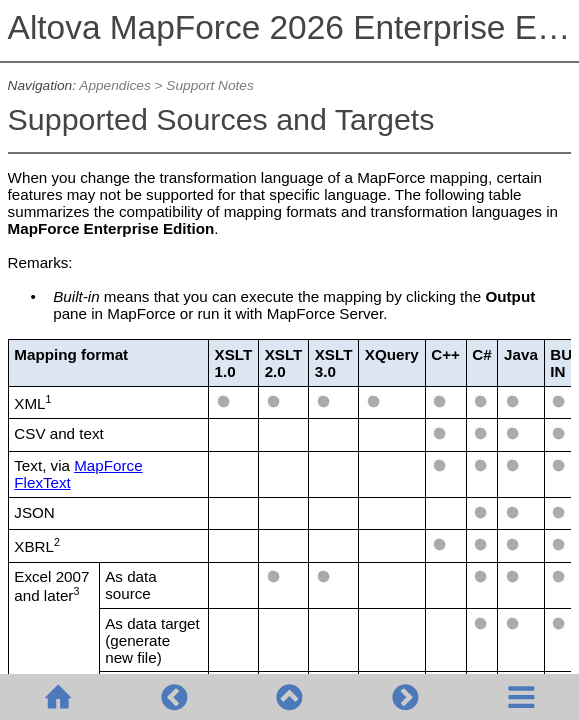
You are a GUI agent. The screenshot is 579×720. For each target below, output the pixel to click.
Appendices (114, 85)
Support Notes (209, 85)
